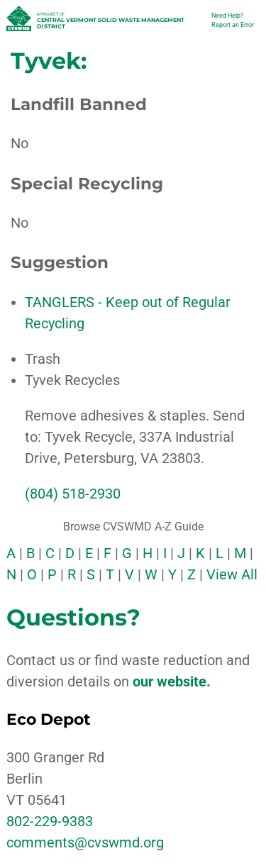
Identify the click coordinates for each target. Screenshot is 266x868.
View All (232, 574)
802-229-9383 (50, 821)
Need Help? (227, 16)
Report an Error (233, 25)
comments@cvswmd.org (85, 842)
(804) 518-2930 (73, 494)
